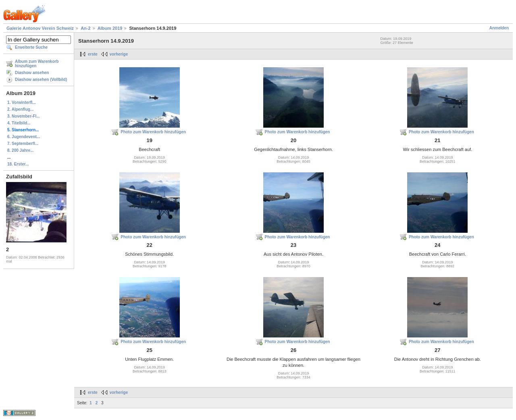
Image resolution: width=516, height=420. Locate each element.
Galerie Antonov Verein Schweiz (40, 28)
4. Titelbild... (19, 123)
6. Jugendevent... (24, 137)
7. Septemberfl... (23, 144)
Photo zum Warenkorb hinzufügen (153, 132)
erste (93, 54)
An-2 (85, 28)
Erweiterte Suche (31, 47)
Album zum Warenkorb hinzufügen (37, 64)
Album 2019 (110, 28)
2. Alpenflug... (20, 109)
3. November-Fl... (24, 116)
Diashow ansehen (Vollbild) (41, 80)
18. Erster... (18, 164)
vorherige (119, 54)
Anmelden (499, 28)
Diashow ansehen (32, 73)
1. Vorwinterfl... (22, 102)
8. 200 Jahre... (21, 150)
